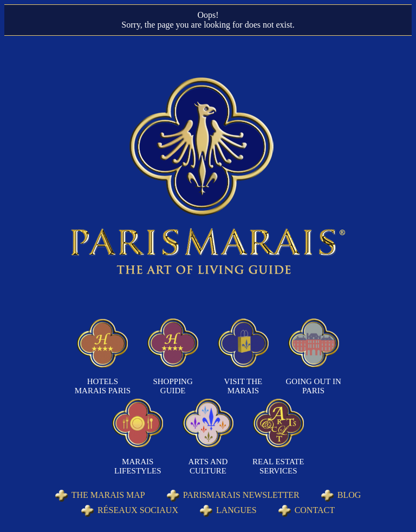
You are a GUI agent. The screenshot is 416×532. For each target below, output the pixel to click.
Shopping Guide (173, 386)
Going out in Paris (314, 386)
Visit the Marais (243, 386)
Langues (236, 510)
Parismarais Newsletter (241, 495)
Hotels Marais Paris (103, 386)
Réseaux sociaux (138, 510)
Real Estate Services (278, 466)
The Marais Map (108, 495)
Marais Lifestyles (138, 466)
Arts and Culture (208, 466)
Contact (315, 510)
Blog (349, 495)
